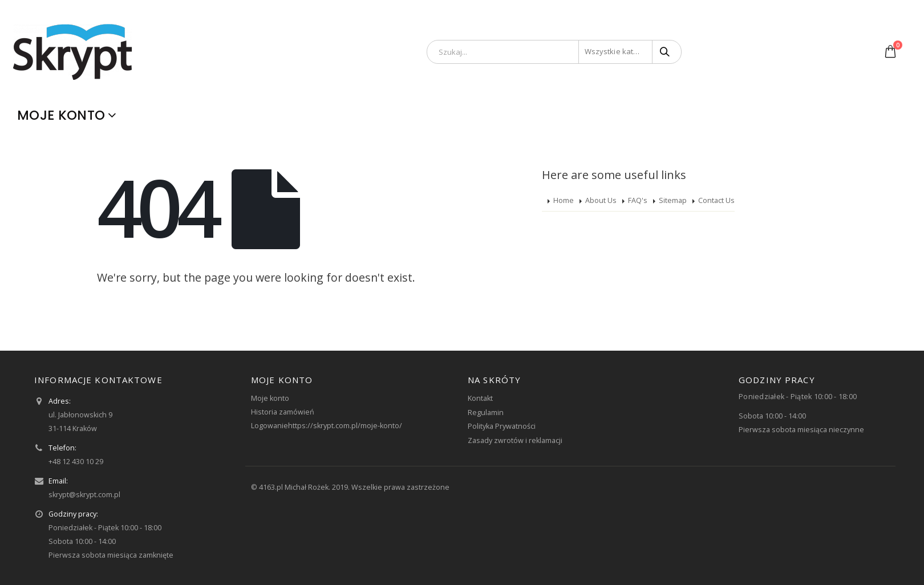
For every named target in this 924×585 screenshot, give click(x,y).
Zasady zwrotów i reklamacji (515, 440)
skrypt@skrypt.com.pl (84, 495)
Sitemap (673, 200)
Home (564, 200)
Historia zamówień (283, 412)
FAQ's (638, 200)
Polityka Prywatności (502, 426)
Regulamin (486, 413)
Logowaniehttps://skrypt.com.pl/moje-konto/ (327, 426)
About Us (601, 200)
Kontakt (480, 398)
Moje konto (61, 115)
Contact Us (716, 200)
